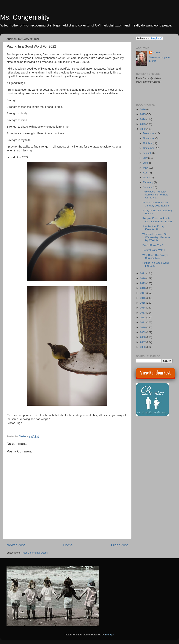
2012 (143, 318)
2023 (143, 124)
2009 (143, 332)
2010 (143, 327)
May (146, 168)
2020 (143, 278)
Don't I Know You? (153, 245)
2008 (143, 337)
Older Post (119, 545)
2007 (143, 342)
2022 (143, 129)
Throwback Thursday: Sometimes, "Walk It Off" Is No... (155, 195)
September (150, 148)
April (146, 173)
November (149, 138)
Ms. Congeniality (25, 17)
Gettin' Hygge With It (154, 250)
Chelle (157, 53)
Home (68, 545)
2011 (143, 322)
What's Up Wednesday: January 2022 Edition (156, 204)
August (147, 153)
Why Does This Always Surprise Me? (155, 257)
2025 (143, 114)
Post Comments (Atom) (35, 553)
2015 (143, 303)
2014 (143, 308)
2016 (143, 298)
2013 (143, 313)
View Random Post (156, 373)
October (148, 143)
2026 (143, 109)
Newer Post (16, 545)
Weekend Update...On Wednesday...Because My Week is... (156, 237)
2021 (143, 273)
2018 (143, 288)
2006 (143, 347)
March (147, 177)
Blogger (109, 635)
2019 (143, 283)
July (146, 158)
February (148, 182)
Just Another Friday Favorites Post (153, 228)
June (146, 163)
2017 (143, 293)
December (149, 133)
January (148, 187)
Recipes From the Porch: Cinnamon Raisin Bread (157, 220)
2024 (143, 119)
